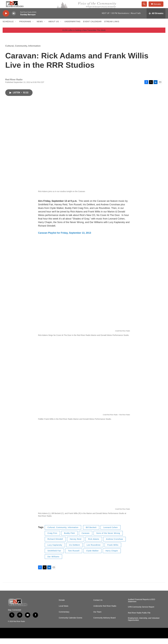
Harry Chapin (112, 556)
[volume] (14, 19)
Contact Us (98, 606)
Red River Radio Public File (139, 618)
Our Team (97, 618)
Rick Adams (94, 545)
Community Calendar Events (70, 623)
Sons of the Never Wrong (108, 539)
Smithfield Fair (54, 556)
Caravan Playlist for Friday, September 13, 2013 (65, 239)
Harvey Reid (76, 545)
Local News (64, 612)
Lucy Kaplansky (55, 551)
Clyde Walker (92, 556)
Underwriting (72, 27)
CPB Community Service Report (141, 613)
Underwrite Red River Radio (105, 612)
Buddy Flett (69, 539)
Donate (159, 7)
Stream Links (112, 27)
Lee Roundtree (94, 551)
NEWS (40, 27)
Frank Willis (113, 551)
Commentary (64, 618)
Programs (25, 27)
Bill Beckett (91, 533)
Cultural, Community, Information (23, 51)
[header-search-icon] (145, 7)
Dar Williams (53, 562)
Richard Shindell (55, 545)
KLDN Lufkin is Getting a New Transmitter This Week (84, 36)
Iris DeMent (74, 551)
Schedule (8, 27)
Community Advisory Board (104, 623)
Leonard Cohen (111, 533)
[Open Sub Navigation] (16, 27)
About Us (54, 27)
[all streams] (156, 19)
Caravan (86, 539)
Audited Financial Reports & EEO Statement (142, 606)
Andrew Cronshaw (115, 545)
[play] (6, 19)
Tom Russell (74, 556)
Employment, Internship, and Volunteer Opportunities (144, 625)
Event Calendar (92, 27)
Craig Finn (52, 539)
